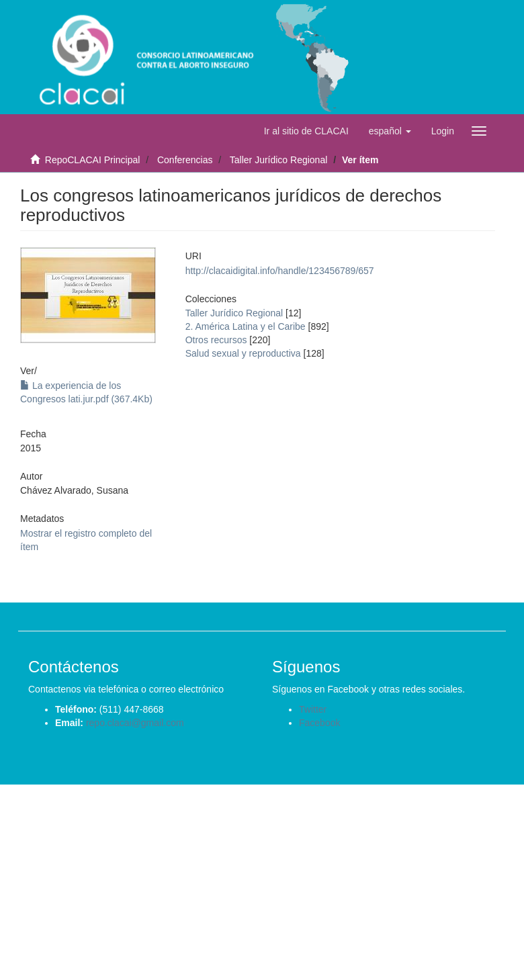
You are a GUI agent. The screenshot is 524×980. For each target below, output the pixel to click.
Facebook (319, 723)
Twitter (313, 709)
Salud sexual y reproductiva (243, 353)
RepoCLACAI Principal (93, 160)
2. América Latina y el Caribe (246, 326)
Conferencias (185, 160)
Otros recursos (216, 340)
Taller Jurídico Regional (279, 160)
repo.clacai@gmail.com (135, 723)
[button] (390, 131)
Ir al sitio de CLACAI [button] (306, 131)
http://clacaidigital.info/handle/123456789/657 (280, 271)
